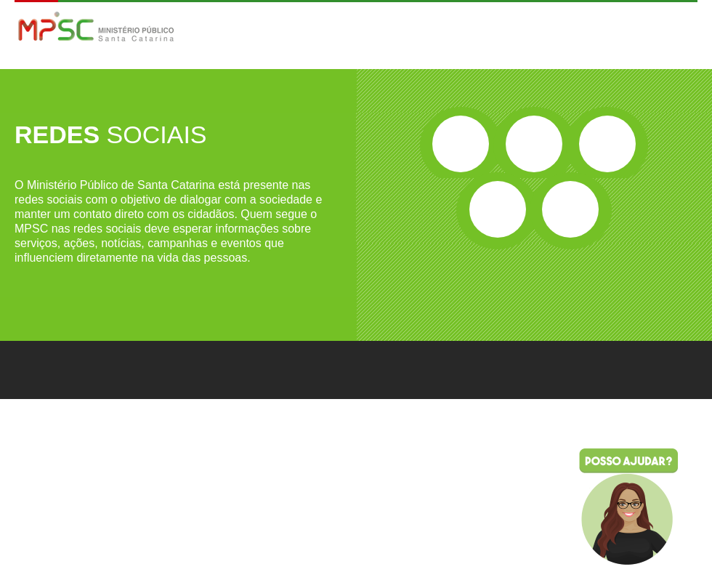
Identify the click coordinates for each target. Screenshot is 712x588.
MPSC (96, 28)
